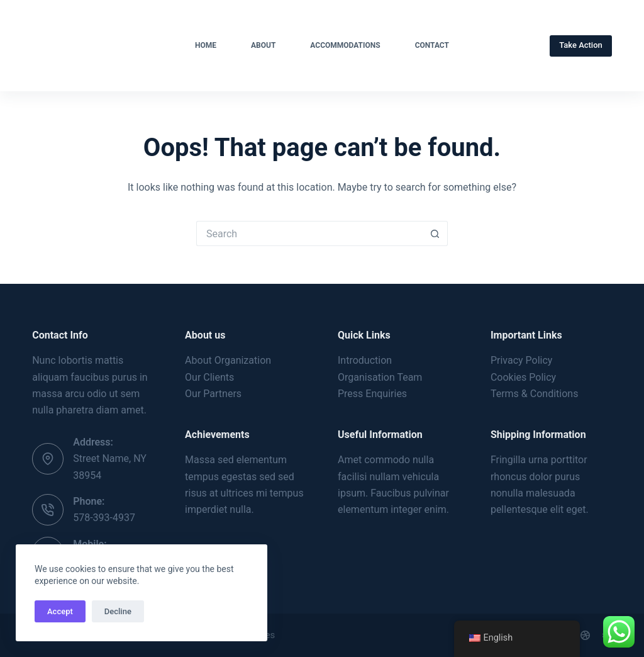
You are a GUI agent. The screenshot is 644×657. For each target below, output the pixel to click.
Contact (432, 45)
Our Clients (209, 377)
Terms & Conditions (535, 394)
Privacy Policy (522, 360)
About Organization (228, 360)
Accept (60, 611)
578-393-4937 (104, 518)
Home (206, 45)
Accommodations (345, 45)
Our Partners (213, 394)
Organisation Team (380, 377)
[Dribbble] (585, 635)
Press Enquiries (372, 394)
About (263, 45)
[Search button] (435, 233)
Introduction (365, 360)
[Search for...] (309, 233)
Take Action (581, 45)
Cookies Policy (523, 377)
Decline (118, 611)
